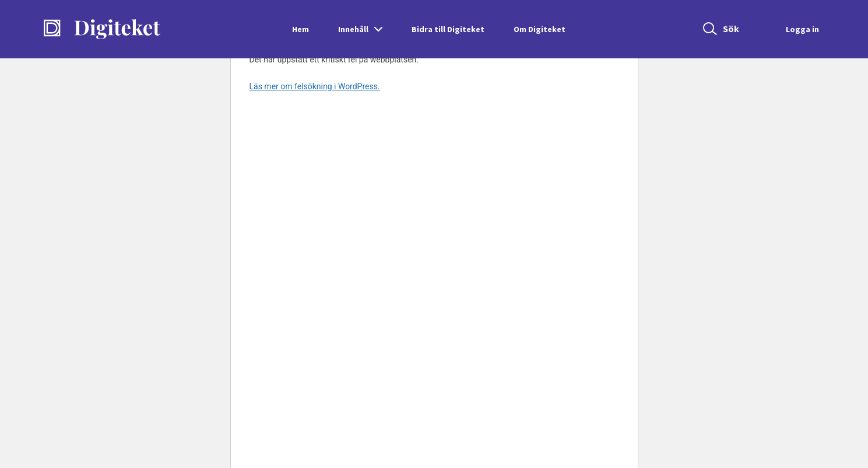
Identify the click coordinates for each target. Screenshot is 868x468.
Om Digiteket (540, 29)
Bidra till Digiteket (448, 29)
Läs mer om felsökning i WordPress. (315, 86)
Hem (301, 29)
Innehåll (353, 29)
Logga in (802, 29)
